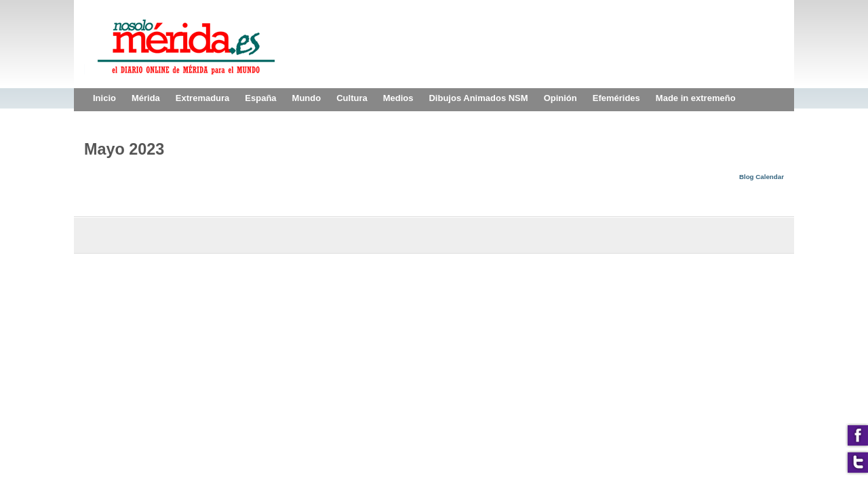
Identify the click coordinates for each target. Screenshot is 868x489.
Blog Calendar (762, 177)
